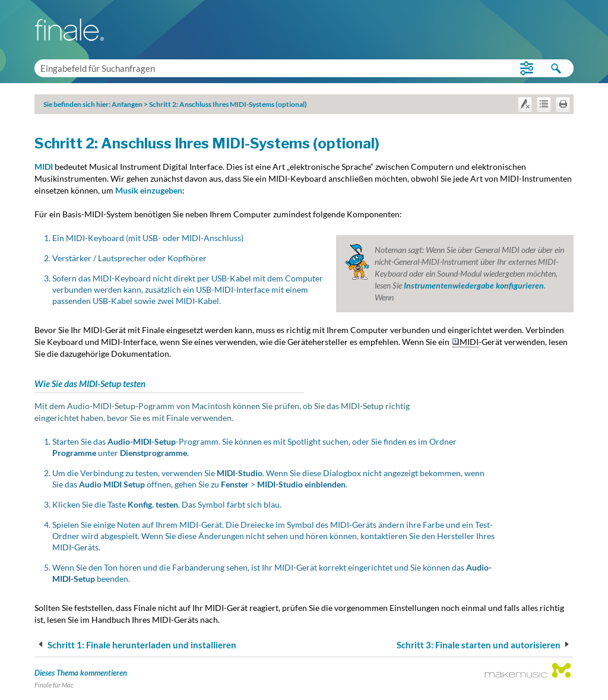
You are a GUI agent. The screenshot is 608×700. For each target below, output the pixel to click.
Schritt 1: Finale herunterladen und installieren (136, 645)
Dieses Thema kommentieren (81, 673)
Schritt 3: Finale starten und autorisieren (485, 645)
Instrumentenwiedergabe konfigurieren (474, 285)
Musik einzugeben (149, 190)
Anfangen (127, 104)
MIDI (44, 167)
